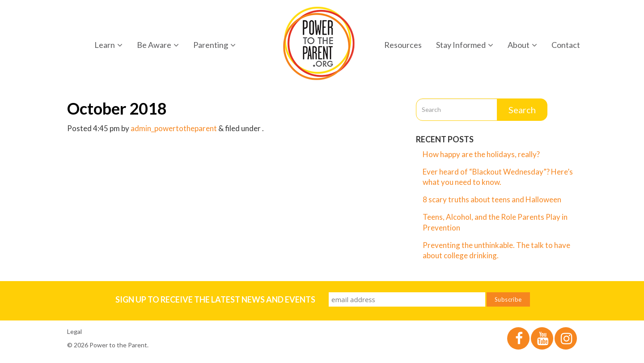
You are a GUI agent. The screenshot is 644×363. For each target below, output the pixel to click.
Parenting (214, 45)
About (522, 45)
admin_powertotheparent (174, 128)
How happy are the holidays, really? (481, 154)
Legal (74, 331)
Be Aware (158, 45)
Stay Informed (465, 45)
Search (522, 110)
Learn (108, 45)
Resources (403, 45)
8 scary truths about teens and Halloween (492, 199)
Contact (566, 45)
